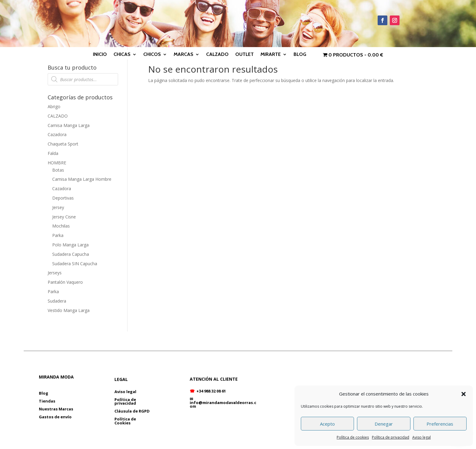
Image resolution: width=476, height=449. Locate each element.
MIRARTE (271, 55)
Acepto (327, 424)
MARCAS (184, 55)
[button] (464, 394)
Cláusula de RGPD (132, 411)
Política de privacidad (391, 437)
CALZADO (217, 55)
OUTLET (245, 55)
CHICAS (122, 55)
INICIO (100, 55)
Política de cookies (353, 437)
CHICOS (152, 55)
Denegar (384, 424)
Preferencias (440, 424)
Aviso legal (422, 437)
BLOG (300, 55)
